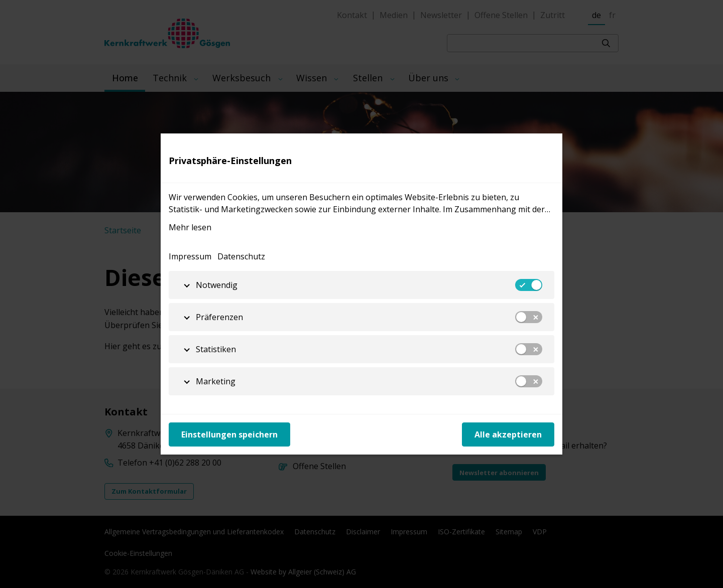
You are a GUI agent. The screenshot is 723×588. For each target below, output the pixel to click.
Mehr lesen (190, 227)
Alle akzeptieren (508, 434)
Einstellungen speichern (229, 434)
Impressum (190, 256)
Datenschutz (241, 256)
